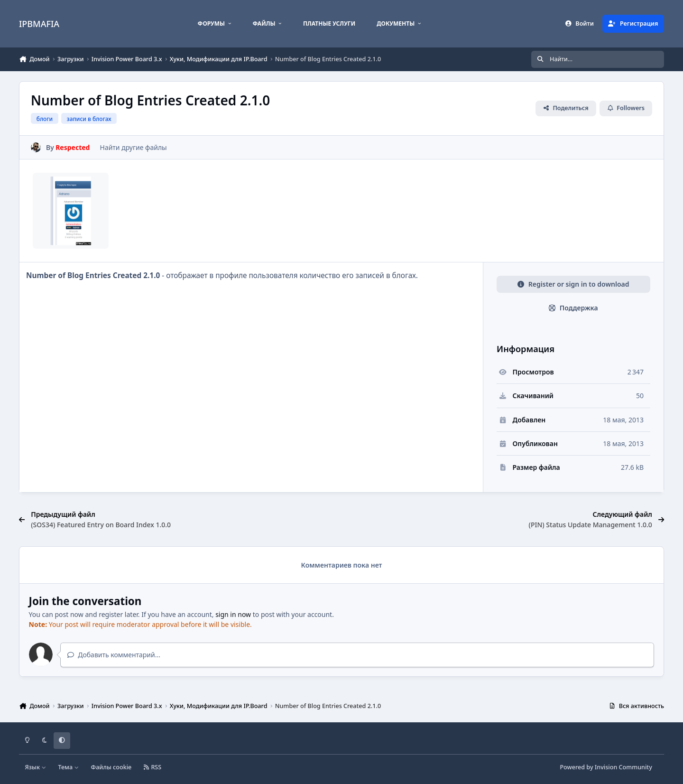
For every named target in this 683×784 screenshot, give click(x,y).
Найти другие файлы (133, 147)
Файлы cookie (111, 767)
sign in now (233, 614)
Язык (36, 767)
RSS (153, 767)
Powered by (606, 767)
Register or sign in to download (573, 284)
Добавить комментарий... (114, 655)
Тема (68, 767)
